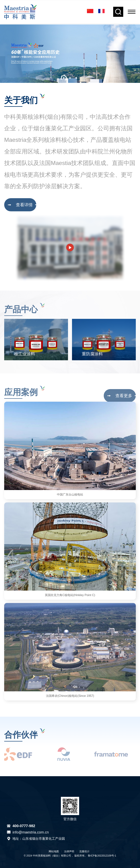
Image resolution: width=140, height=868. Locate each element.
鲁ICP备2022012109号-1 (102, 856)
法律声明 (69, 851)
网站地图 (54, 851)
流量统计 (84, 851)
